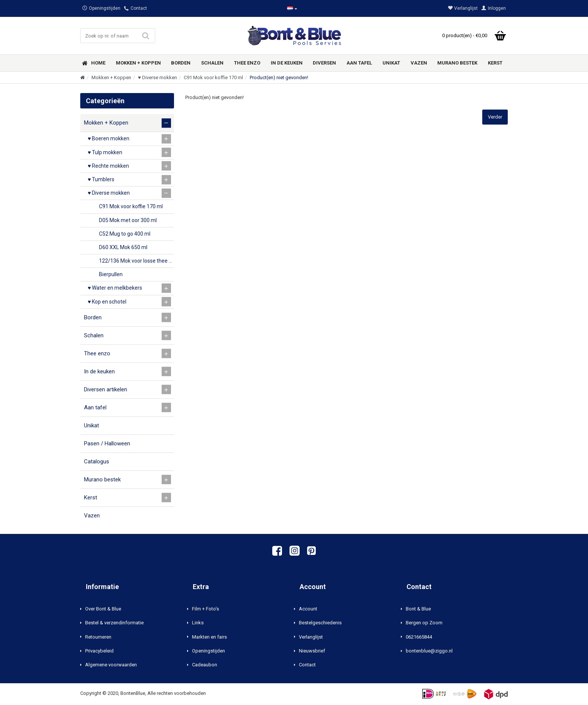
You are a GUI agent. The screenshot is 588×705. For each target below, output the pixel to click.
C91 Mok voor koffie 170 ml (213, 77)
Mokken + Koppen (111, 77)
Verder (495, 117)
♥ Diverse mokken (157, 77)
